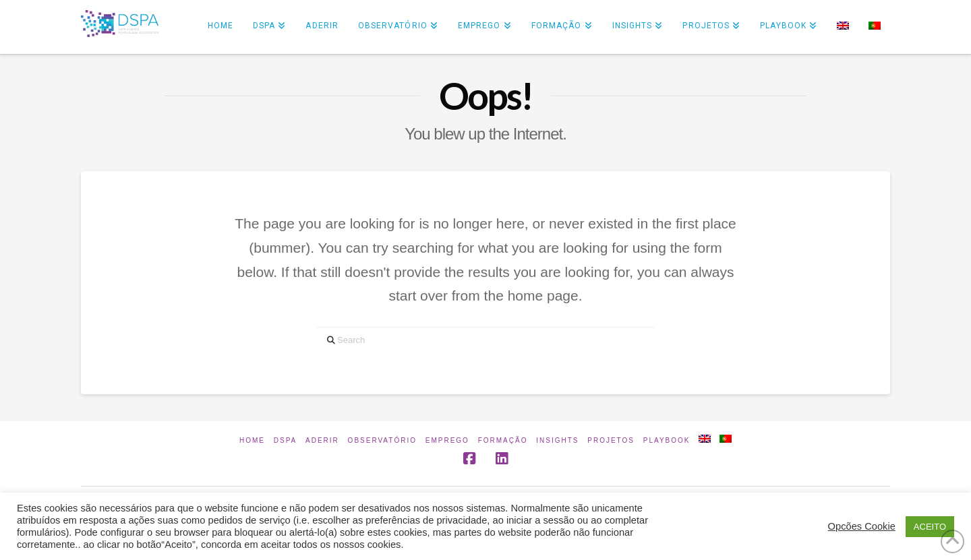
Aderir (322, 440)
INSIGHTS (557, 440)
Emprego (447, 440)
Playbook (667, 440)
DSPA (286, 440)
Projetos (611, 440)
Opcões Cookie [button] (862, 526)
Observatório (382, 440)
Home (252, 440)
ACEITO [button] (930, 527)
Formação (503, 440)
